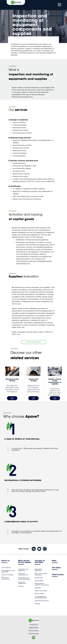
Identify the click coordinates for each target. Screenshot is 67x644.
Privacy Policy (33, 631)
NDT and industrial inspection (41, 574)
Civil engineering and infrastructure (41, 597)
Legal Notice (34, 628)
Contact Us (34, 625)
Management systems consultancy (42, 584)
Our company (6, 568)
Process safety (39, 594)
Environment (39, 578)
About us (5, 561)
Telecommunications (42, 601)
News (54, 561)
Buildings (38, 588)
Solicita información (33, 342)
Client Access (58, 575)
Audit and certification (22, 583)
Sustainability (39, 581)
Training (21, 586)
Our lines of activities (40, 562)
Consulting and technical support (24, 578)
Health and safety (41, 591)
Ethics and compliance (6, 578)
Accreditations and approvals (8, 571)
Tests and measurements (23, 574)
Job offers (56, 568)
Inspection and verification (23, 570)
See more (12, 398)
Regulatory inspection (38, 570)
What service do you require (24, 562)
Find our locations (7, 575)
